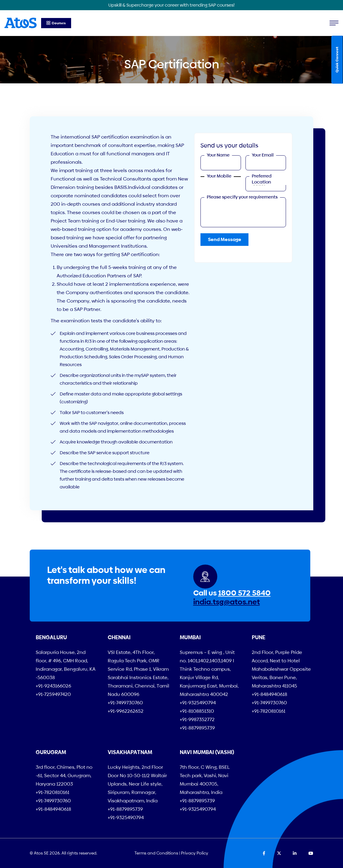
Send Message (225, 239)
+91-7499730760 (125, 703)
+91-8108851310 (197, 711)
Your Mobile (219, 176)
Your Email (263, 155)
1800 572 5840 (244, 593)
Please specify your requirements (242, 197)
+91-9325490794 (198, 703)
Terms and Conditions (156, 853)
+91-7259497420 (53, 694)
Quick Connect (337, 60)
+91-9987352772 (197, 719)
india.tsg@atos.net (227, 602)
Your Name (218, 155)
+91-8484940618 (269, 694)
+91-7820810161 (269, 711)
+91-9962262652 (126, 711)
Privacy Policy (195, 853)
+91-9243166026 (53, 686)
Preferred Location (262, 179)
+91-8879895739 (197, 728)
